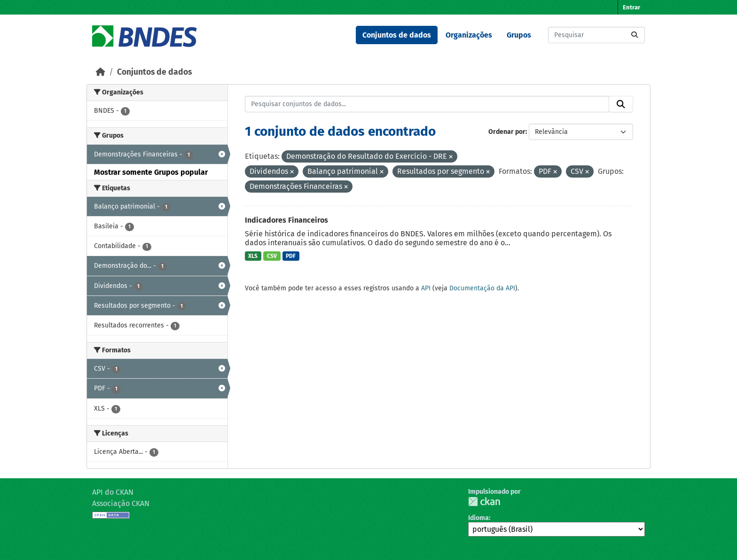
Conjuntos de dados (397, 35)
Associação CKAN (121, 503)
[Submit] (635, 35)
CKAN (484, 502)
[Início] (101, 72)
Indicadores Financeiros (286, 220)
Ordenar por (507, 132)
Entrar (631, 7)
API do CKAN (113, 492)
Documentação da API (482, 288)
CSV (272, 256)
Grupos (519, 35)
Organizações (469, 35)
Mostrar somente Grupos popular (151, 172)
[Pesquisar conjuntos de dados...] (596, 35)
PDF (291, 256)
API (426, 288)
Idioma (478, 518)
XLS (253, 256)
